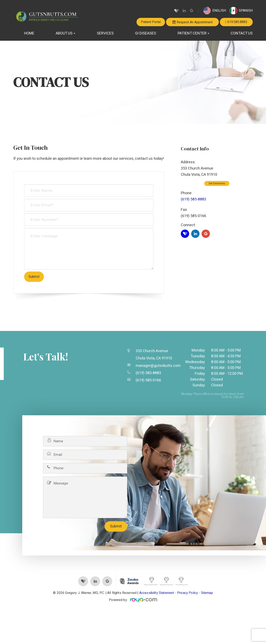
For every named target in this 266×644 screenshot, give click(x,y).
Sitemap (207, 593)
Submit (116, 526)
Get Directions (217, 183)
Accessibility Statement (157, 593)
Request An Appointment (195, 22)
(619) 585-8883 (193, 199)
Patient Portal (151, 22)
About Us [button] (65, 33)
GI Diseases (146, 33)
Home (29, 33)
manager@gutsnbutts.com (158, 365)
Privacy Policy (187, 593)
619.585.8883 (237, 22)
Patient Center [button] (193, 33)
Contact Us (242, 33)
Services (105, 33)
